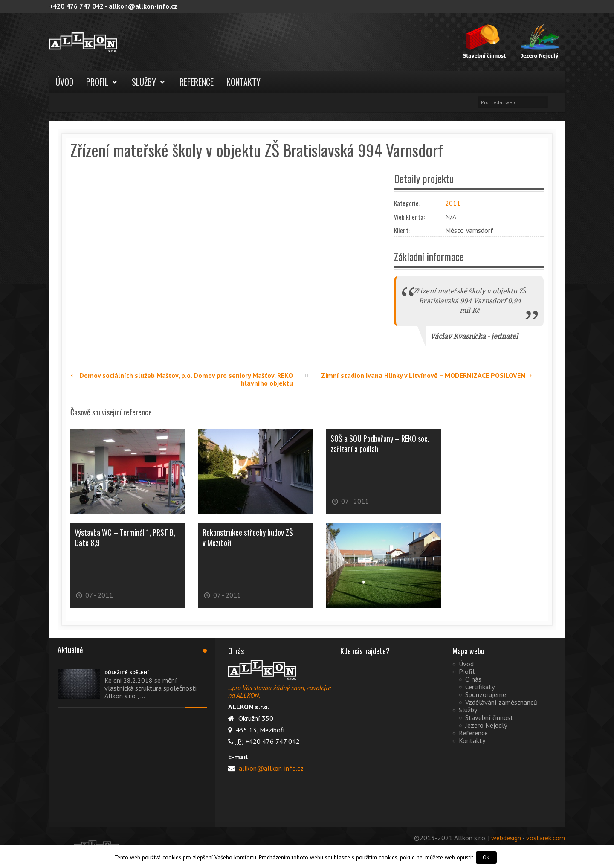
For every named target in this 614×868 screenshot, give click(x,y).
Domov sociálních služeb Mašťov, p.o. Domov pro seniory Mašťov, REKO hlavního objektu (182, 379)
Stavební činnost (489, 717)
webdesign (506, 838)
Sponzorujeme (486, 694)
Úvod (64, 82)
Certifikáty (480, 687)
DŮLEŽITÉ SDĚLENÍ (127, 672)
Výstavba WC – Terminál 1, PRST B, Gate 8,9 (125, 537)
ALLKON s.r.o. (113, 42)
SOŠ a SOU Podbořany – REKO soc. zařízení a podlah (380, 444)
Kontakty (243, 82)
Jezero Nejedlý (486, 725)
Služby (144, 82)
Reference (197, 82)
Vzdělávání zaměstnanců (501, 702)
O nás (473, 679)
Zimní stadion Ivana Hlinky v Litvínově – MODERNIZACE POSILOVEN (427, 375)
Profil (97, 82)
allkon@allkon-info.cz (270, 768)
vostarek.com (546, 838)
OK (486, 858)
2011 (453, 203)
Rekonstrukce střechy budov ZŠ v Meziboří (248, 537)
